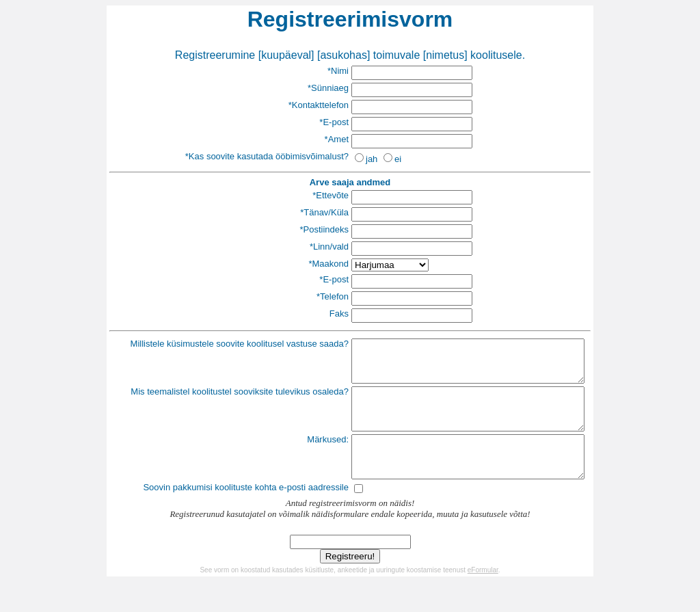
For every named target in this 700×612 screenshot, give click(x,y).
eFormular (483, 595)
